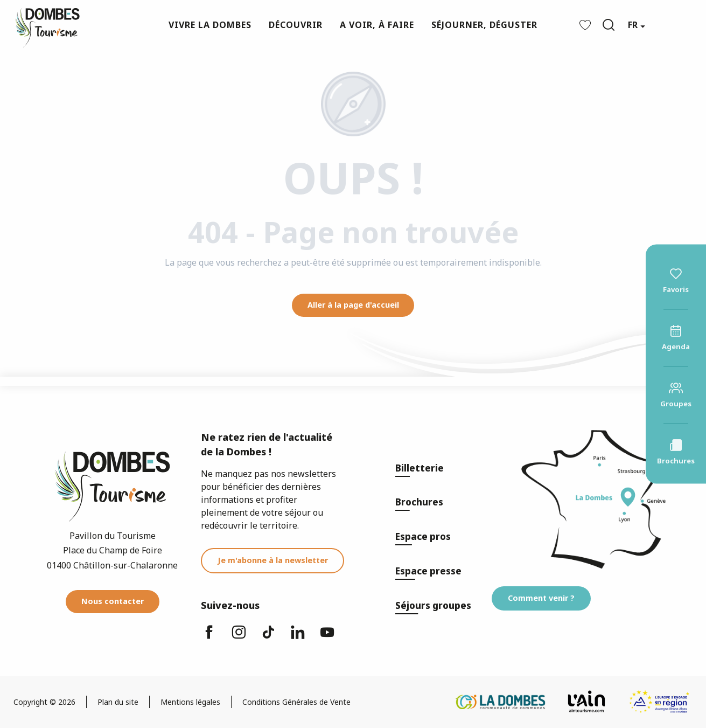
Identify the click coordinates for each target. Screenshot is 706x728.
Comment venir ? (541, 598)
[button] (609, 25)
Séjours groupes (433, 605)
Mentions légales (190, 702)
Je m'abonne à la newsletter (273, 560)
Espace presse (428, 571)
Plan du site (118, 702)
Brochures (419, 502)
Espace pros (423, 536)
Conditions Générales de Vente (296, 702)
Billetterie (420, 468)
